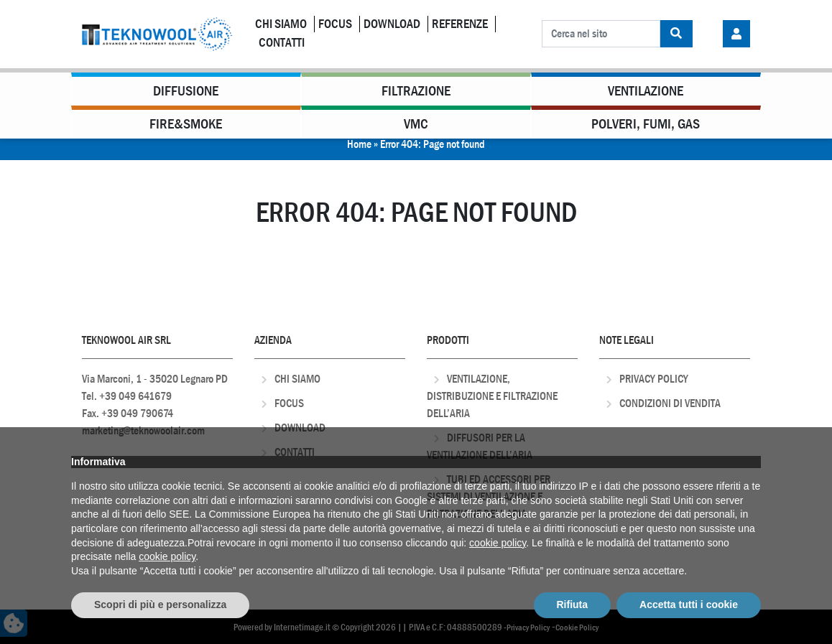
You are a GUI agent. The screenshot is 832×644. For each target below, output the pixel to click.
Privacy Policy (654, 379)
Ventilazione (646, 91)
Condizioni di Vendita (670, 403)
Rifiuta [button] (573, 605)
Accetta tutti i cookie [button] (689, 605)
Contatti (282, 43)
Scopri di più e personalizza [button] (160, 605)
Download (392, 24)
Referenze (460, 24)
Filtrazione (416, 91)
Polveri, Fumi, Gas (646, 124)
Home (359, 144)
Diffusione (186, 91)
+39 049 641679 (135, 396)
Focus (335, 24)
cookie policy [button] (498, 543)
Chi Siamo (281, 24)
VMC (416, 124)
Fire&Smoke (186, 124)
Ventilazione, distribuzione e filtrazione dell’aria (492, 396)
